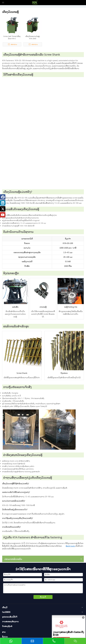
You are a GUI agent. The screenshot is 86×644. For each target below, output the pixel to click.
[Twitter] (3, 209)
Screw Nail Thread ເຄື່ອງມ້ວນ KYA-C (12, 37)
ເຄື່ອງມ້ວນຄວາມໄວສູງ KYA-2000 (33, 37)
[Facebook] (3, 197)
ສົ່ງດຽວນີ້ (43, 597)
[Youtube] (3, 215)
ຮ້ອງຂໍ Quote (70, 546)
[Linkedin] (3, 203)
